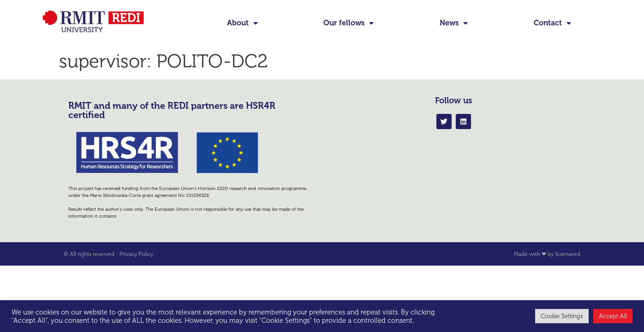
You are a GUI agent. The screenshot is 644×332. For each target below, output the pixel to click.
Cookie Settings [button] (562, 316)
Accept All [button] (613, 316)
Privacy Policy (136, 254)
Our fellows (349, 23)
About (242, 23)
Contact (552, 23)
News (454, 23)
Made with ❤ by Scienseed (547, 254)
